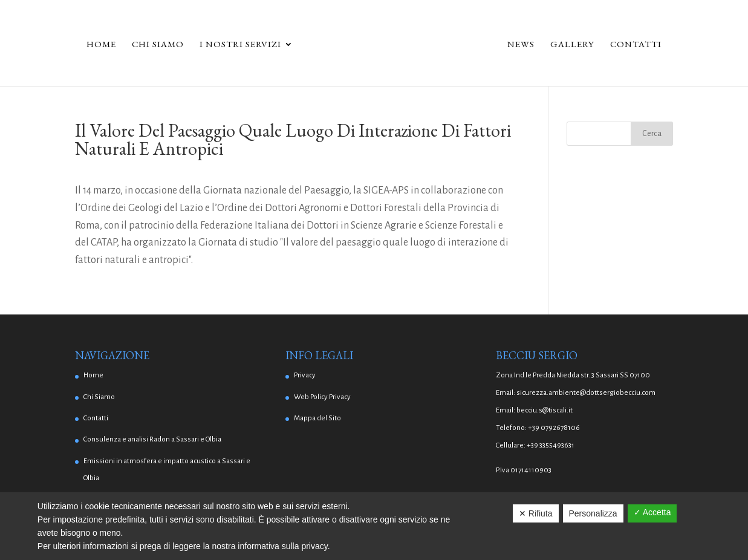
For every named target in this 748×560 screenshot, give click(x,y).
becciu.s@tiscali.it (545, 410)
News (521, 45)
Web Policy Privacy (322, 397)
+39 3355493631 (551, 445)
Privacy (305, 375)
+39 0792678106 (554, 428)
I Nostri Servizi (240, 45)
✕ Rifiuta (536, 513)
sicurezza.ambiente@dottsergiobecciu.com (586, 393)
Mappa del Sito (317, 418)
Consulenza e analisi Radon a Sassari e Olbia (152, 439)
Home (101, 45)
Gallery (572, 45)
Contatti (636, 45)
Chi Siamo (158, 45)
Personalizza (593, 513)
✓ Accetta (652, 512)
